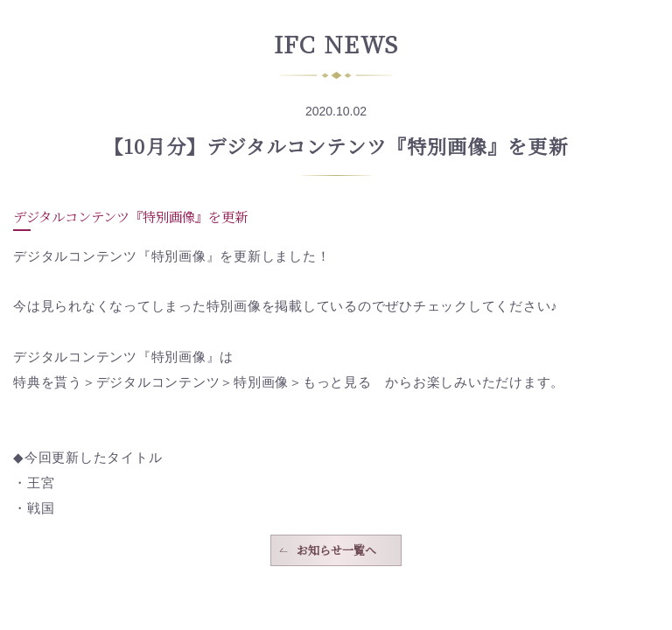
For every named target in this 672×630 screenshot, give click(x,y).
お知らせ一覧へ (336, 550)
